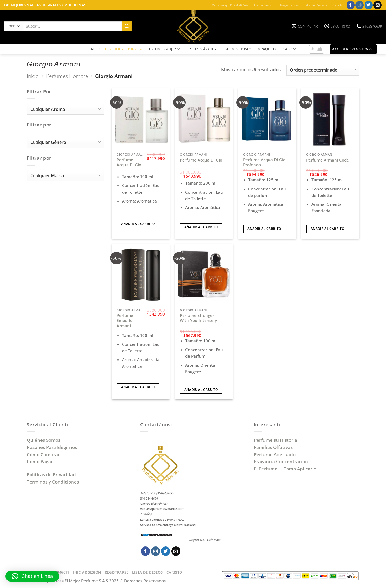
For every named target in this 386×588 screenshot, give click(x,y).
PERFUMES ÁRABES (200, 49)
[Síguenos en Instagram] (360, 5)
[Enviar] (127, 26)
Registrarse (289, 5)
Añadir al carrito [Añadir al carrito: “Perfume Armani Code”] (327, 229)
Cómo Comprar (44, 454)
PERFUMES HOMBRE (124, 49)
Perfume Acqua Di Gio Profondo (264, 162)
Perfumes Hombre (67, 76)
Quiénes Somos (45, 440)
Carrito (338, 5)
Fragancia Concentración (281, 461)
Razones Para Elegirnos (53, 447)
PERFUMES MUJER (163, 49)
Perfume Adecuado (275, 454)
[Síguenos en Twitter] (369, 5)
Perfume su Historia (276, 440)
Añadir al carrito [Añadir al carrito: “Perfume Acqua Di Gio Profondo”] (264, 229)
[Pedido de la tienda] (323, 70)
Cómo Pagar (40, 461)
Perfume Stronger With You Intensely (198, 318)
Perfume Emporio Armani (125, 321)
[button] (317, 49)
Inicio (33, 76)
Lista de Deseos (315, 5)
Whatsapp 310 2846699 (230, 5)
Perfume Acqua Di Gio (129, 162)
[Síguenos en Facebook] (351, 5)
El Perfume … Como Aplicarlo (285, 469)
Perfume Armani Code (328, 160)
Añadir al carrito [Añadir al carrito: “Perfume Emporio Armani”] (138, 387)
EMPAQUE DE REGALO (276, 49)
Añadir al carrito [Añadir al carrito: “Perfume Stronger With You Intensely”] (201, 390)
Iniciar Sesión (264, 5)
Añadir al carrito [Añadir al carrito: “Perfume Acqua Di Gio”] (138, 224)
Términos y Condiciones (53, 482)
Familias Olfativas (273, 447)
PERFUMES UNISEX (236, 49)
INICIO (95, 49)
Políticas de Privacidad (51, 475)
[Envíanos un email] (378, 5)
